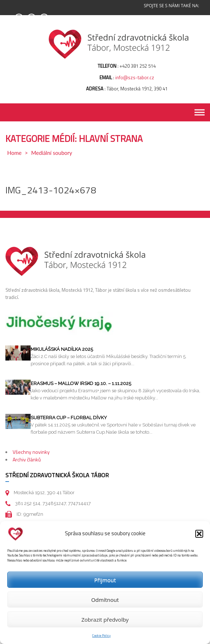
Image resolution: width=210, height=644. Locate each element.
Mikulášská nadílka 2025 (62, 349)
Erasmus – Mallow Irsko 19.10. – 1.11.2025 (81, 383)
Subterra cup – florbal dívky (69, 418)
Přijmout (105, 580)
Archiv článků (27, 459)
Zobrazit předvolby (105, 620)
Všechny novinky (31, 452)
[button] (199, 534)
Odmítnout (105, 600)
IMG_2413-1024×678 (51, 190)
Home (14, 153)
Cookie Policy (101, 636)
